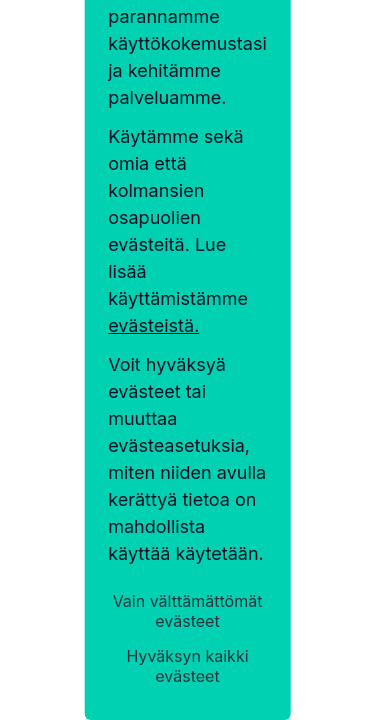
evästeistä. (153, 325)
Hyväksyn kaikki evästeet (187, 666)
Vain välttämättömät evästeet (188, 611)
